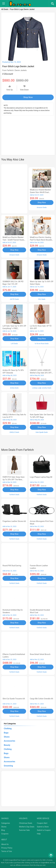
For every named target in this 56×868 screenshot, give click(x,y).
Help (39, 834)
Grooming (8, 766)
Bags (6, 733)
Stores (4, 827)
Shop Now (28, 97)
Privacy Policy (7, 848)
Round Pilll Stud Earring (12, 566)
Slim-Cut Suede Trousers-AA (14, 699)
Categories (6, 823)
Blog (3, 830)
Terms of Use (7, 851)
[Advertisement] (28, 137)
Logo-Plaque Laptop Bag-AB (41, 477)
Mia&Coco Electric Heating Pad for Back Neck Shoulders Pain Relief (42, 240)
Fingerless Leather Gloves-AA (14, 521)
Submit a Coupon (44, 830)
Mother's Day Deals (27, 827)
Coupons (5, 834)
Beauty (7, 745)
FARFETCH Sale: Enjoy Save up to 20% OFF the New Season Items (13, 480)
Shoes (7, 737)
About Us (5, 844)
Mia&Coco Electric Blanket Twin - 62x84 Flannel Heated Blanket (14, 240)
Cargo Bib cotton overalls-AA (41, 699)
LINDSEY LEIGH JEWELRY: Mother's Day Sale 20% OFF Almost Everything (41, 373)
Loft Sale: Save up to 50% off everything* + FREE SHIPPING (14, 328)
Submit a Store (43, 827)
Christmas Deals (26, 823)
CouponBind (45, 863)
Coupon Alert (42, 823)
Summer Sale (24, 830)
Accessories (9, 741)
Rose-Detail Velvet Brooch (40, 654)
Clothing (8, 729)
